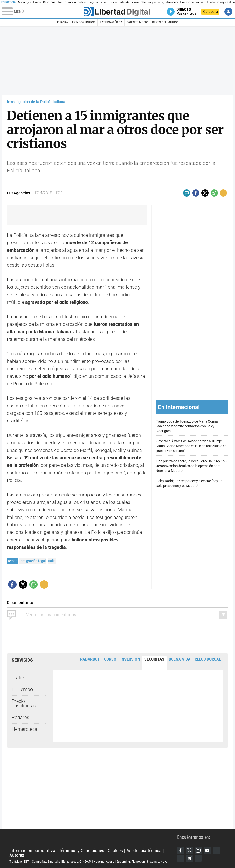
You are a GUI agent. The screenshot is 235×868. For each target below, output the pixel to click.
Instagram (198, 850)
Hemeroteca (25, 729)
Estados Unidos (84, 22)
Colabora (210, 12)
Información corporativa (32, 851)
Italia (52, 561)
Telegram (189, 858)
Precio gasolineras (24, 704)
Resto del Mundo (165, 22)
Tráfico (19, 678)
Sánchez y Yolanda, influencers (159, 2)
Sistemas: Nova (157, 862)
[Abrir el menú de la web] (43, 12)
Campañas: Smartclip (46, 862)
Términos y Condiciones (81, 851)
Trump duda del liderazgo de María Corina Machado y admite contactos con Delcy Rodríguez (187, 426)
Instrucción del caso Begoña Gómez (86, 2)
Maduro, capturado (29, 2)
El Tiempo (22, 690)
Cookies (115, 851)
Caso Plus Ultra (52, 2)
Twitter (189, 850)
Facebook (181, 850)
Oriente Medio (137, 22)
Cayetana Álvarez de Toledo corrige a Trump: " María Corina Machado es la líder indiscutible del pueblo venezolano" (192, 446)
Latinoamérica (111, 22)
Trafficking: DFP (20, 862)
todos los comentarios (51, 615)
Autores (17, 855)
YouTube (207, 850)
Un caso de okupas (192, 2)
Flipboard (181, 858)
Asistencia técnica (144, 851)
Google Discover (216, 850)
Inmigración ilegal (33, 561)
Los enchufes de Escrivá (124, 2)
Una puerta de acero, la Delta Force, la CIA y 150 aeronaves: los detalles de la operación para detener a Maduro (191, 466)
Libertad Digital (93, 839)
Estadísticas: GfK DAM (77, 862)
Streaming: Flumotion (131, 862)
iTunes (198, 858)
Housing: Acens (104, 862)
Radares (20, 718)
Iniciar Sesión (228, 12)
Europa (62, 22)
